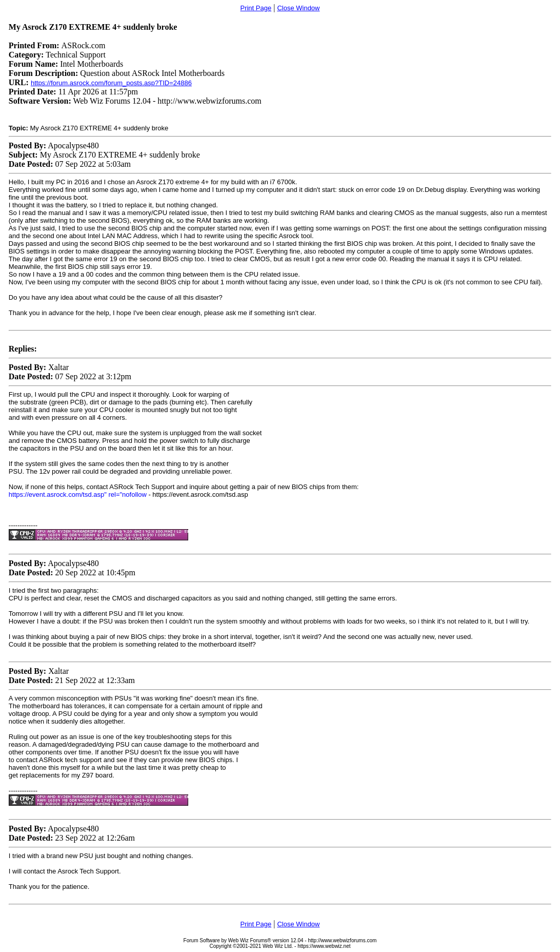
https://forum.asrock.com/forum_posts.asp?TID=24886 (111, 83)
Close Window (298, 8)
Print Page (256, 8)
